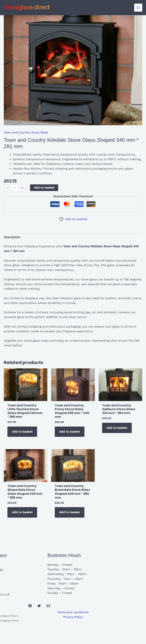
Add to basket (44, 188)
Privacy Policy (73, 617)
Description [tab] (12, 237)
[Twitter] (39, 606)
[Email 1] (48, 606)
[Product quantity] (15, 188)
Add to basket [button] (22, 432)
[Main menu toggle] (138, 8)
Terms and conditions (73, 612)
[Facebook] (30, 606)
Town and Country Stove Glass (26, 132)
